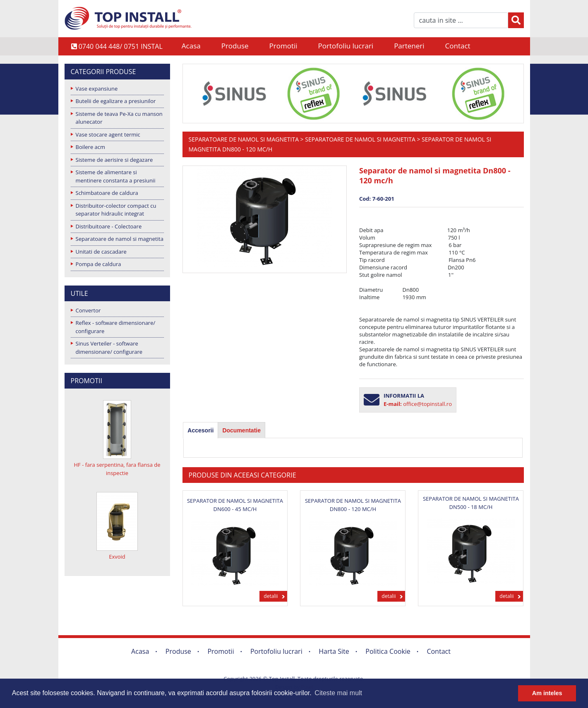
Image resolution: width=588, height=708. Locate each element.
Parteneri (409, 46)
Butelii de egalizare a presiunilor (116, 101)
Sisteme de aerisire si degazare (114, 160)
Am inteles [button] (547, 693)
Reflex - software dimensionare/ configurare (116, 327)
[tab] (200, 430)
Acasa (191, 46)
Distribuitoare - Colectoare (109, 226)
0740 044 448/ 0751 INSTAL (117, 46)
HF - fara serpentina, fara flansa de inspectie (117, 469)
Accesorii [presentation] (200, 430)
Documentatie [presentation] (241, 430)
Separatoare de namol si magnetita (120, 239)
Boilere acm (91, 147)
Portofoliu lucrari (346, 46)
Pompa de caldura (98, 264)
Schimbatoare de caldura (107, 193)
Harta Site (334, 651)
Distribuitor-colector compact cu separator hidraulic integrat (116, 210)
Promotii (283, 46)
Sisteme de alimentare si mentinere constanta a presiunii (116, 176)
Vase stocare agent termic (108, 134)
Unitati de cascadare (101, 252)
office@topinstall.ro (427, 404)
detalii (271, 596)
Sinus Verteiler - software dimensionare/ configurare (109, 348)
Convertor (88, 310)
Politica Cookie (388, 651)
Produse (235, 46)
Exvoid (117, 557)
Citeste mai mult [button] (338, 693)
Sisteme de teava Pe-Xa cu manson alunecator (119, 118)
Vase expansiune (97, 89)
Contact (458, 46)
